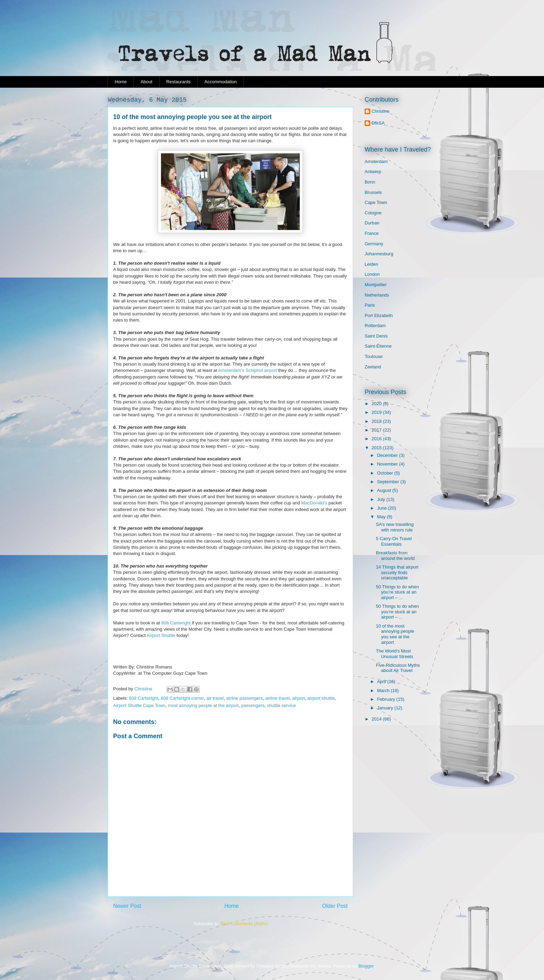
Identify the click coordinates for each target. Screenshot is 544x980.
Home (121, 82)
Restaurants (178, 82)
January (386, 708)
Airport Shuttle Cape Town (139, 705)
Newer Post (127, 906)
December (388, 455)
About (146, 82)
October (386, 473)
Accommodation (220, 82)
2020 (377, 404)
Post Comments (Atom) (244, 924)
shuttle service (282, 705)
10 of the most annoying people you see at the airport (395, 634)
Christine (380, 111)
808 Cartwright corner (182, 698)
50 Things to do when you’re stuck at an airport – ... (397, 592)
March (384, 691)
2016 (377, 439)
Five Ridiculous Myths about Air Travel (398, 668)
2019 (377, 412)
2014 (377, 719)
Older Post (335, 906)
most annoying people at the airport (203, 705)
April (382, 681)
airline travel (278, 698)
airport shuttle (321, 698)
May (382, 517)
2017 (377, 430)
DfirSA (378, 123)
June (383, 508)
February (387, 699)
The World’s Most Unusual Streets (394, 654)
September (389, 482)
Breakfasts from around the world (395, 556)
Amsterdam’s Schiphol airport (248, 370)
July (382, 499)
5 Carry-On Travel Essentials (394, 541)
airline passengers (245, 698)
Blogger (366, 966)
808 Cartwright (176, 623)
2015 (377, 448)
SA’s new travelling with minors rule (395, 527)
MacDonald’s (314, 503)
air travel (215, 698)
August (385, 490)
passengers (253, 705)
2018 (377, 421)
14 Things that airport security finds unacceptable (397, 572)
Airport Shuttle (161, 635)
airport (299, 698)
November (388, 464)
